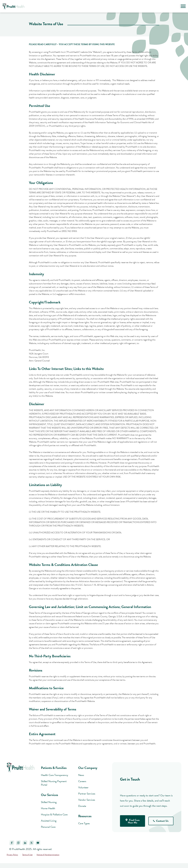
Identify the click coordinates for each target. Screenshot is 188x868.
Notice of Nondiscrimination (48, 855)
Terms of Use (27, 855)
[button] (176, 6)
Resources (85, 816)
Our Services (49, 795)
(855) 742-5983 (69, 231)
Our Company (88, 768)
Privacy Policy (12, 855)
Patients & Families (54, 768)
